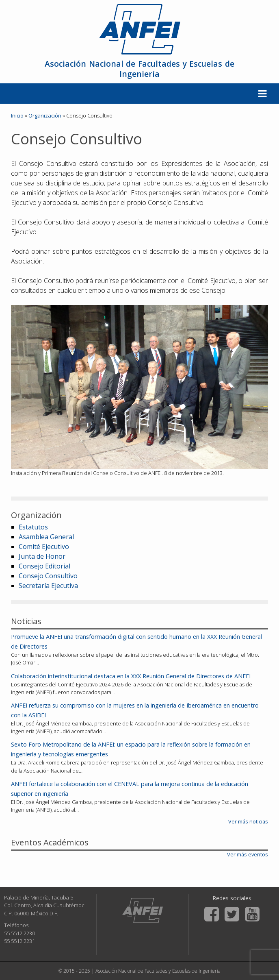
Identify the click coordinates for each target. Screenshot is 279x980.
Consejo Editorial (44, 566)
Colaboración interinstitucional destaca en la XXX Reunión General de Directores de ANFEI (131, 676)
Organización (45, 115)
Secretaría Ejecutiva (48, 586)
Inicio (17, 115)
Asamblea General (46, 537)
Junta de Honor (42, 556)
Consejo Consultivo (48, 576)
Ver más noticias (248, 821)
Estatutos (33, 527)
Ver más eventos (248, 854)
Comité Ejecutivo (44, 547)
